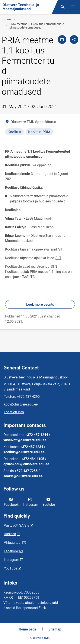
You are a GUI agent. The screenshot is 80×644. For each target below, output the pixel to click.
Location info (14, 412)
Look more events (40, 305)
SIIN (54, 267)
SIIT (61, 249)
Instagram (31, 502)
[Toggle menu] (73, 7)
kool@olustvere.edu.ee (21, 404)
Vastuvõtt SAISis (16, 525)
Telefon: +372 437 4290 (22, 397)
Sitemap (55, 629)
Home (7, 19)
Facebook (11, 502)
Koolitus (14, 132)
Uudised (10, 534)
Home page (28, 629)
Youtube (49, 502)
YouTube (10, 568)
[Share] (74, 39)
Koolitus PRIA (39, 132)
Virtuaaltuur (13, 543)
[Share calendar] (62, 39)
